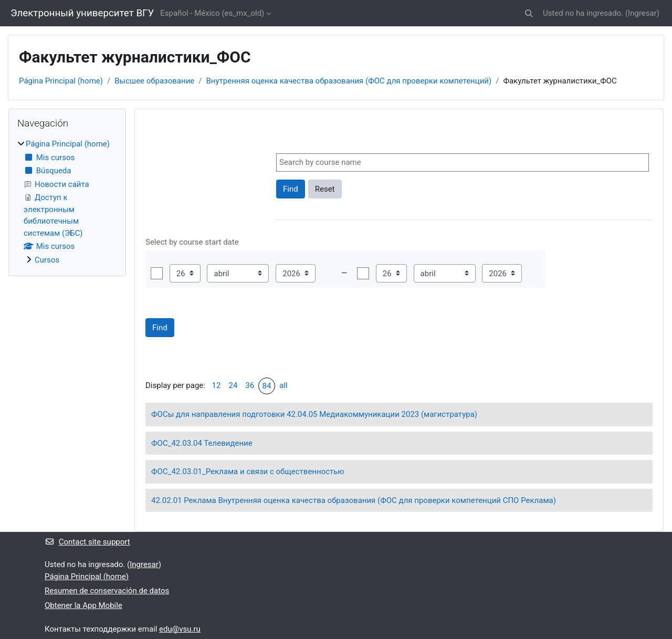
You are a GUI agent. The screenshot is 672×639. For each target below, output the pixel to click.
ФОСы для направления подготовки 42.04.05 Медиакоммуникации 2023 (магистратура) (314, 414)
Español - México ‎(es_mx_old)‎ (212, 13)
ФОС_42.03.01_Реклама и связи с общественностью (248, 472)
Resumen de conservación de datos (107, 591)
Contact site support (87, 542)
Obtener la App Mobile (83, 605)
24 (233, 385)
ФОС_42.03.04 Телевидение (202, 443)
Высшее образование (154, 81)
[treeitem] (67, 202)
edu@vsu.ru (180, 629)
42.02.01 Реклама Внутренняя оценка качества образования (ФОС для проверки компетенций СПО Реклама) (354, 500)
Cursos (47, 260)
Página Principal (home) (61, 81)
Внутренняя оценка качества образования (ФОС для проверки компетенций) (349, 81)
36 (250, 385)
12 (217, 385)
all (283, 385)
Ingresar (642, 13)
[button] (529, 13)
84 (267, 386)
